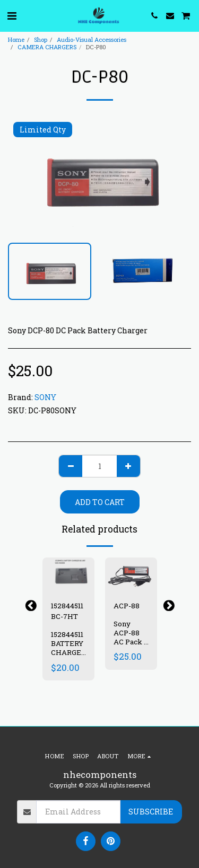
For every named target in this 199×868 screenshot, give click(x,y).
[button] (12, 15)
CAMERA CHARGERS (47, 47)
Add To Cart (100, 502)
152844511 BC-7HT (67, 611)
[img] (68, 575)
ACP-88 (127, 606)
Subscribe (151, 812)
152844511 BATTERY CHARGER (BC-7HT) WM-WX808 (68, 657)
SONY (45, 397)
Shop (41, 39)
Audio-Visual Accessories (92, 39)
